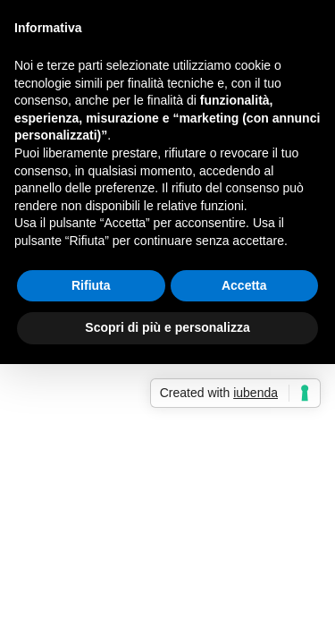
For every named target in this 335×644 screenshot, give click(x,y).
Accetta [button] (244, 285)
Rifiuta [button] (91, 285)
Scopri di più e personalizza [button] (167, 327)
